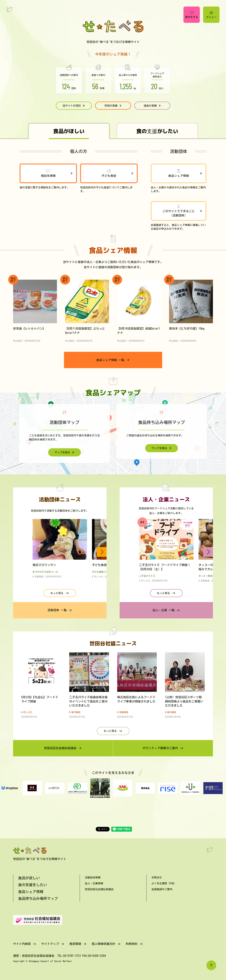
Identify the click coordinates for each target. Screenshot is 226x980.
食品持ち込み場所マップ (38, 899)
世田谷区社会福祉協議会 (60, 748)
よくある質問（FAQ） (164, 883)
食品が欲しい (29, 878)
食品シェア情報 (179, 176)
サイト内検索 (22, 944)
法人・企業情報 (94, 883)
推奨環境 (75, 944)
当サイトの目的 (72, 106)
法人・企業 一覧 (163, 610)
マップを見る (62, 452)
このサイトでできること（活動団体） (179, 213)
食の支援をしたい (33, 885)
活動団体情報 (93, 877)
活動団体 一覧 (57, 610)
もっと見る (57, 593)
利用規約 (132, 944)
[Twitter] (210, 850)
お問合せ (157, 877)
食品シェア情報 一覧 (110, 360)
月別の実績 (111, 106)
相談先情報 (48, 176)
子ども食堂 (109, 176)
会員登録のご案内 (162, 889)
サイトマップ (50, 944)
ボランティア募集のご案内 (160, 748)
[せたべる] (30, 851)
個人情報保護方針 (103, 944)
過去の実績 (150, 106)
